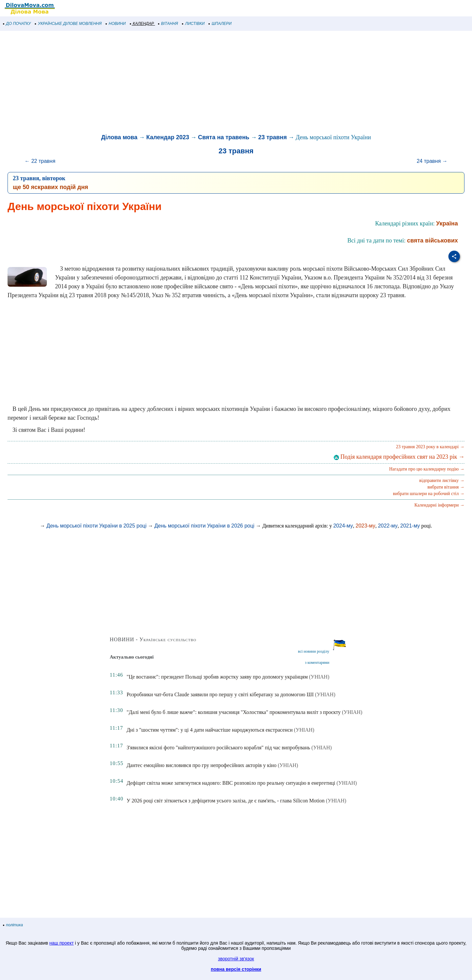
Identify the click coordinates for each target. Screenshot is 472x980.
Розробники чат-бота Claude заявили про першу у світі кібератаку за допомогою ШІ (220, 694)
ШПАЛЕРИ (220, 24)
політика (13, 925)
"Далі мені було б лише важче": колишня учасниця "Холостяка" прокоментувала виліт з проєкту (234, 712)
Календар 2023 (168, 137)
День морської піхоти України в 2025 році (97, 526)
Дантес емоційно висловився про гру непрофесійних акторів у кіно (201, 765)
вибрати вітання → (446, 487)
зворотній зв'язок (236, 959)
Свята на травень (224, 137)
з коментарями (317, 663)
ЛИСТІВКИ (193, 24)
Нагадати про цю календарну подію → (427, 469)
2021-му (410, 526)
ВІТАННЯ (168, 24)
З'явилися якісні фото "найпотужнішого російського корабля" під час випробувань (218, 748)
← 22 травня (40, 161)
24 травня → (432, 161)
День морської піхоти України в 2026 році (204, 526)
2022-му (388, 526)
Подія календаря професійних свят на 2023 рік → (399, 457)
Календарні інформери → (439, 505)
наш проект (62, 943)
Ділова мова (119, 137)
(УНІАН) (319, 677)
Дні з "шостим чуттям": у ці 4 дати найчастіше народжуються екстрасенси (210, 730)
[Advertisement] (197, 83)
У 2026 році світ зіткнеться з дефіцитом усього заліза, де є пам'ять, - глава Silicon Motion (226, 801)
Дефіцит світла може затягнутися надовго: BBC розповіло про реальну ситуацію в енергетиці (231, 783)
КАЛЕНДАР (142, 24)
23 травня (273, 137)
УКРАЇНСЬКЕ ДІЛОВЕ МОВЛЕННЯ (68, 24)
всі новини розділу (314, 651)
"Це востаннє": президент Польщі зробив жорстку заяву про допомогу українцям (217, 677)
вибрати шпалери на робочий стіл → (429, 494)
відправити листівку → (442, 480)
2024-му (343, 526)
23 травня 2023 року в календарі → (430, 447)
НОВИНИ (116, 24)
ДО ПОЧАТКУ (17, 24)
